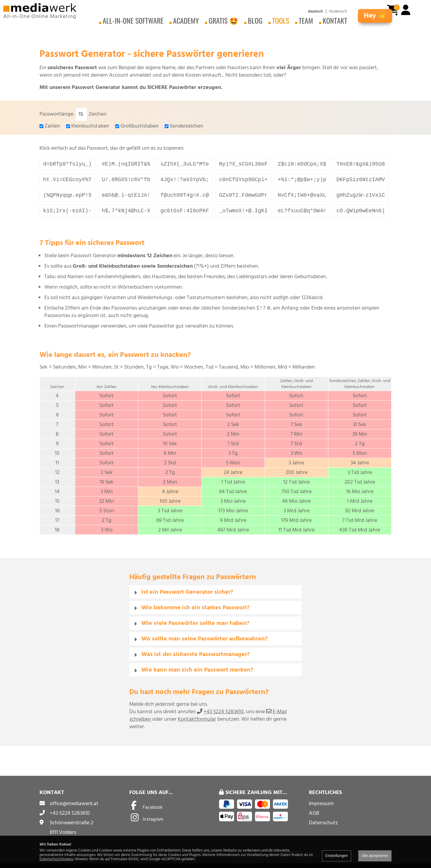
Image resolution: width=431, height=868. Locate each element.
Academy (186, 20)
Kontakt (335, 20)
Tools (281, 20)
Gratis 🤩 (223, 20)
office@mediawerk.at (74, 808)
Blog (255, 20)
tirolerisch (338, 12)
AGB (314, 818)
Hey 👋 (375, 16)
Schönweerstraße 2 (72, 827)
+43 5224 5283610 (224, 716)
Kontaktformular (197, 724)
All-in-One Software (133, 20)
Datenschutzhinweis (56, 859)
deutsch (315, 12)
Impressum (321, 808)
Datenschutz (323, 827)
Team (306, 20)
